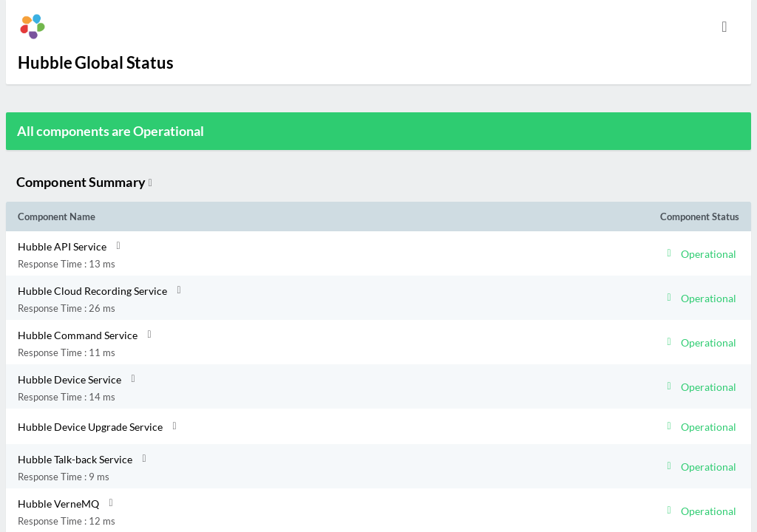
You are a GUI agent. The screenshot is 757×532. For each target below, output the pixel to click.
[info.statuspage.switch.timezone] (724, 27)
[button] (288, 253)
